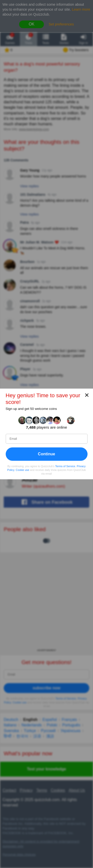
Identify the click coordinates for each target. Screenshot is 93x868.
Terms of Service (65, 466)
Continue (46, 454)
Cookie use (22, 470)
